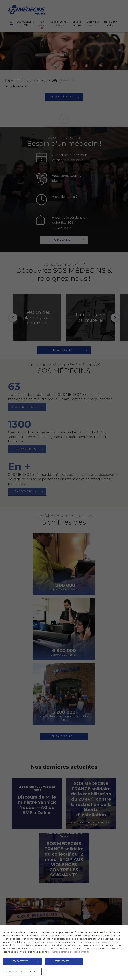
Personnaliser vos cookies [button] (20, 971)
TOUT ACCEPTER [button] (20, 961)
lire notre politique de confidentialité (69, 952)
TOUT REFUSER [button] (62, 961)
